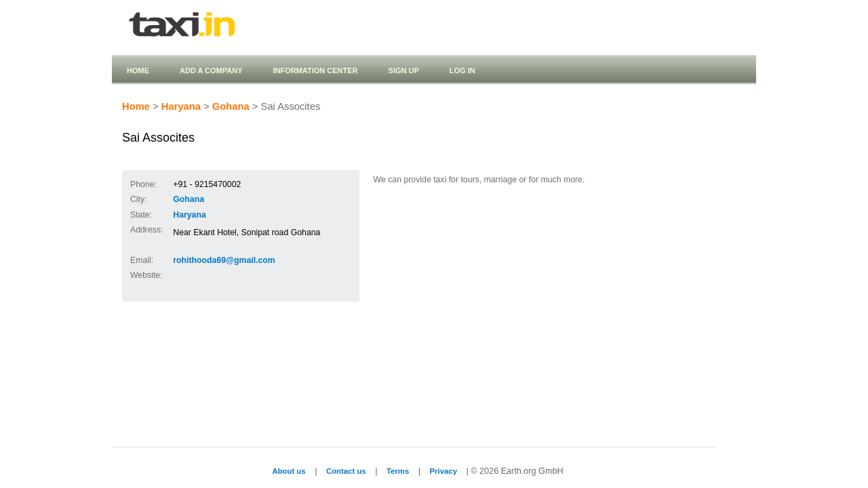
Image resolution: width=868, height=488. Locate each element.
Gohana (231, 106)
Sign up (404, 70)
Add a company (211, 70)
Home (138, 70)
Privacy (443, 471)
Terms (398, 471)
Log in (462, 70)
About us (289, 471)
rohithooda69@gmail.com (224, 260)
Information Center (315, 70)
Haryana (181, 106)
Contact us (346, 471)
